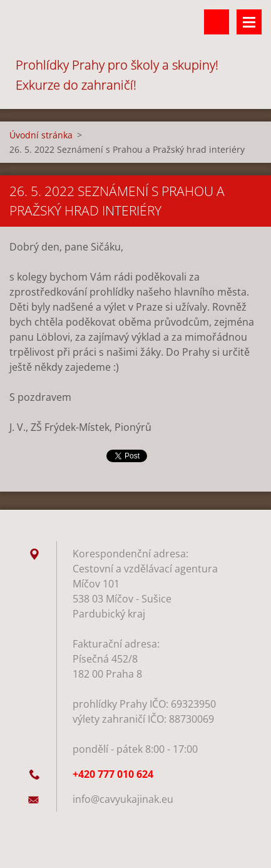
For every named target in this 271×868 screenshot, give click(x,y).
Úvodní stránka (41, 135)
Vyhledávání (217, 22)
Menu (249, 22)
